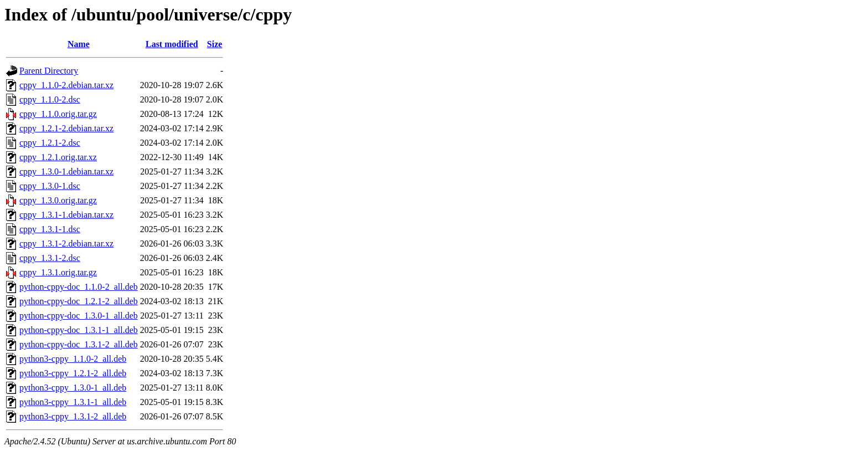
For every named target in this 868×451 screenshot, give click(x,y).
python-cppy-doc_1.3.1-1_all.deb (79, 330)
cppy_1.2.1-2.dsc (50, 143)
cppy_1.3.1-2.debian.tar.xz (66, 244)
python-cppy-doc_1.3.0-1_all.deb (79, 316)
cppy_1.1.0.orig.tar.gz (58, 114)
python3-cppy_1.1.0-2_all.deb (73, 359)
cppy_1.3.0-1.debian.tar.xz (66, 171)
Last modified (172, 44)
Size (215, 44)
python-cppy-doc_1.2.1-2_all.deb (79, 301)
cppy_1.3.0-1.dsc (50, 186)
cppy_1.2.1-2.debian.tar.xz (66, 128)
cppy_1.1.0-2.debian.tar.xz (66, 85)
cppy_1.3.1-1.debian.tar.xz (66, 215)
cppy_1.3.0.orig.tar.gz (58, 200)
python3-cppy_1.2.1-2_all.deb (73, 373)
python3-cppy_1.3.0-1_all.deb (73, 388)
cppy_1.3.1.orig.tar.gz (58, 272)
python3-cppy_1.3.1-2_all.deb (73, 416)
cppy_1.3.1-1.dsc (50, 229)
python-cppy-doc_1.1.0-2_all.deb (79, 287)
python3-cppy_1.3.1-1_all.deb (73, 402)
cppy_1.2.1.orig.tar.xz (58, 157)
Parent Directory (49, 71)
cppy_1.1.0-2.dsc (50, 99)
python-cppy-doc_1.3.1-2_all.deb (79, 344)
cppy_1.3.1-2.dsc (50, 258)
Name (79, 44)
